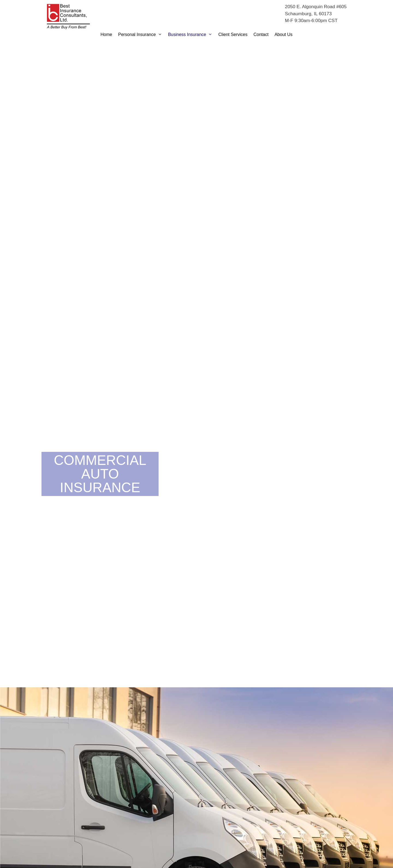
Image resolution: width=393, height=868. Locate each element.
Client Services (233, 34)
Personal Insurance (142, 35)
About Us (284, 34)
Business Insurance (192, 35)
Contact (261, 34)
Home (106, 34)
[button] (160, 35)
